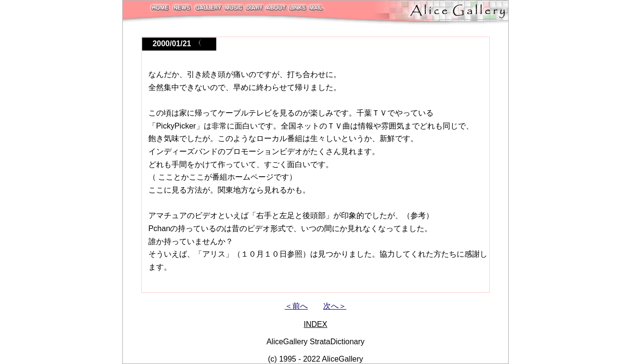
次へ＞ (335, 306)
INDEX (316, 324)
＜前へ (296, 306)
